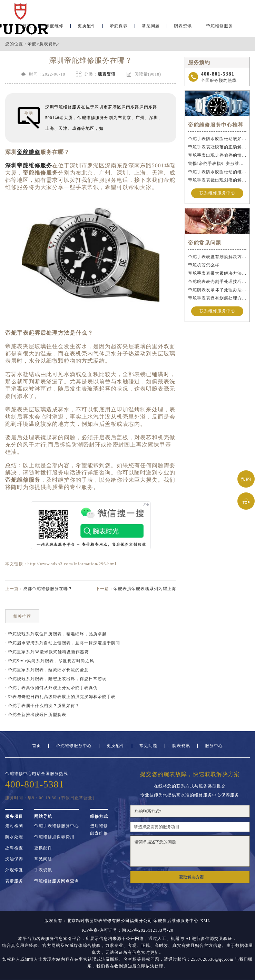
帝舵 (32, 44)
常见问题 (151, 26)
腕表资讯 (183, 26)
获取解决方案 (192, 877)
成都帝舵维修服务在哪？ (48, 589)
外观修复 (14, 870)
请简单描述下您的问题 (190, 851)
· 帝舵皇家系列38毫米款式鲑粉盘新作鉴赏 (47, 652)
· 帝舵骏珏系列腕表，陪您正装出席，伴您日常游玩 (56, 679)
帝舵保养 (119, 26)
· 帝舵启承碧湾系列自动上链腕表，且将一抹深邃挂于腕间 (63, 643)
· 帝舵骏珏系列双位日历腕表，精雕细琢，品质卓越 (56, 634)
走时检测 (14, 826)
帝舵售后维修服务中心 (176, 921)
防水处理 (14, 837)
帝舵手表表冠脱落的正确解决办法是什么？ (217, 147)
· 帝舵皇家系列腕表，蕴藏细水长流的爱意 (47, 670)
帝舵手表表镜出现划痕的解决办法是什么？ (217, 180)
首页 (37, 746)
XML (205, 921)
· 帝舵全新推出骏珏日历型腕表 (36, 715)
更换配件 (87, 26)
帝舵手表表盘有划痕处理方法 (217, 298)
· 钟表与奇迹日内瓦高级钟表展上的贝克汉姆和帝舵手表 (60, 697)
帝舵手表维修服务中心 (57, 826)
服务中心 (214, 746)
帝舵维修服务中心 (74, 746)
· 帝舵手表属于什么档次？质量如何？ (42, 706)
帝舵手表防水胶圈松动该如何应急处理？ (217, 139)
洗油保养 (14, 859)
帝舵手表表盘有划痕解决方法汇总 (217, 257)
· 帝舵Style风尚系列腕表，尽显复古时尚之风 (50, 661)
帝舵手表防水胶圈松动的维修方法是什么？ (217, 172)
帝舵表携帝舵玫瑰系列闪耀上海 (145, 589)
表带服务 (14, 881)
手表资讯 (43, 870)
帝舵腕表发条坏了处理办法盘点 (217, 290)
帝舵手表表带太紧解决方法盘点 (217, 273)
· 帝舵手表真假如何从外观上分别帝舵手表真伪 (51, 688)
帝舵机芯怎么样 (204, 265)
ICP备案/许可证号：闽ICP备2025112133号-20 (127, 930)
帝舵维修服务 (219, 26)
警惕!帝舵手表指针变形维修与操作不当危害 (217, 164)
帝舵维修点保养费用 (54, 837)
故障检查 (14, 848)
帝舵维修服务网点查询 (57, 881)
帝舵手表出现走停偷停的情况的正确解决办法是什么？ (217, 155)
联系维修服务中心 (217, 193)
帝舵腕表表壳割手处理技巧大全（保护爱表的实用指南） (217, 282)
